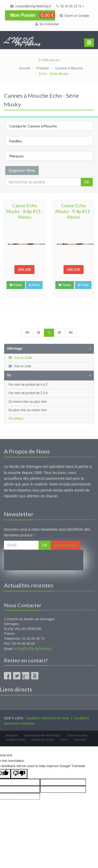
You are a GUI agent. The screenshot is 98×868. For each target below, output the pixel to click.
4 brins (64, 740)
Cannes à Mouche (69, 68)
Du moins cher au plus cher (28, 402)
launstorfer (80, 740)
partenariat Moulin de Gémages (43, 735)
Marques (17, 156)
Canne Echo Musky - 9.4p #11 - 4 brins (74, 211)
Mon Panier (30, 15)
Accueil (25, 68)
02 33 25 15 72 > (70, 6)
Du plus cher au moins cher (28, 410)
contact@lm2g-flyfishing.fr (31, 6)
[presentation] (44, 560)
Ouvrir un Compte (74, 16)
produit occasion (16, 740)
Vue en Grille (20, 358)
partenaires (12, 735)
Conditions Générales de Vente (47, 718)
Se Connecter (47, 24)
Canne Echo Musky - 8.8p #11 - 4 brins (24, 211)
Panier (16, 285)
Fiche (34, 285)
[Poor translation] (19, 774)
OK (87, 182)
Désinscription (66, 545)
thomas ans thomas (43, 740)
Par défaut (16, 419)
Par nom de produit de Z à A (28, 393)
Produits (43, 68)
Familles (16, 141)
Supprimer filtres (22, 170)
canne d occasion (77, 735)
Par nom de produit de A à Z (28, 385)
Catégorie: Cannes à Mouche (33, 126)
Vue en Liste (20, 366)
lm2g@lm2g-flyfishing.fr (33, 649)
